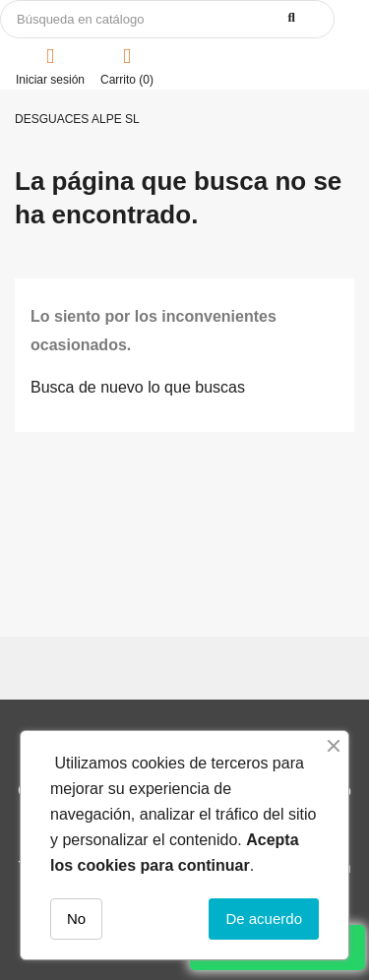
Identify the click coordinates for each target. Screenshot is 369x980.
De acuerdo (264, 919)
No (76, 919)
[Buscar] (167, 19)
